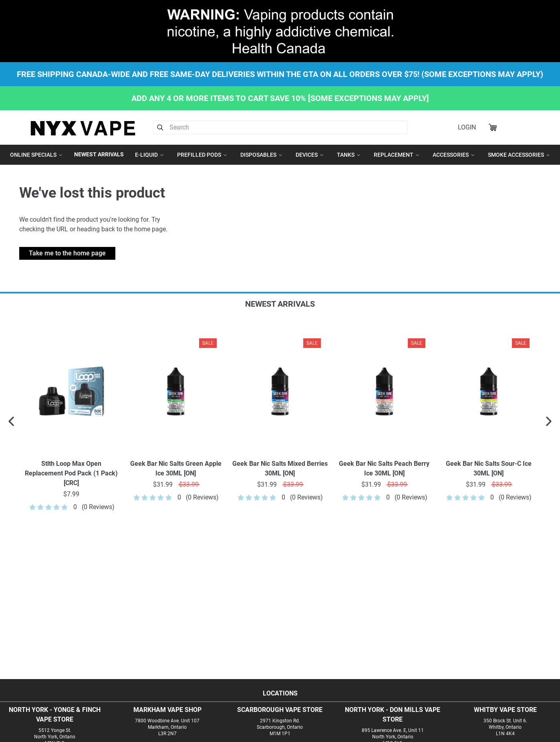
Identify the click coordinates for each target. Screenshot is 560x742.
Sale (208, 343)
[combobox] (280, 127)
